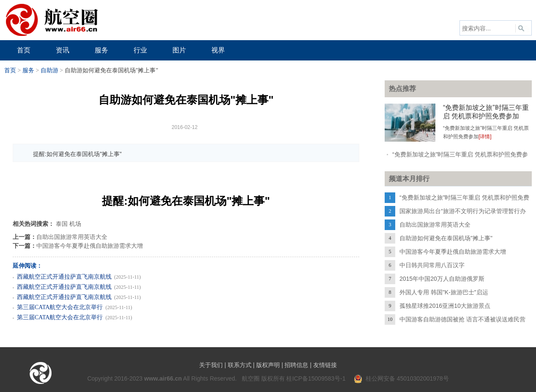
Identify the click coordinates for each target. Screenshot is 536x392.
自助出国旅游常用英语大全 (72, 237)
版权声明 (268, 365)
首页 (10, 70)
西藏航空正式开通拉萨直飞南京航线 (64, 277)
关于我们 (211, 365)
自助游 (49, 70)
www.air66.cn (163, 378)
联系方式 (240, 365)
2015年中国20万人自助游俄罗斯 (442, 279)
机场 (75, 224)
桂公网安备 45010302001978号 (401, 378)
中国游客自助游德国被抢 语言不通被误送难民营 (462, 319)
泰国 (62, 224)
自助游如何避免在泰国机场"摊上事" (446, 238)
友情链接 (325, 365)
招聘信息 (296, 365)
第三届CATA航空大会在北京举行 (60, 307)
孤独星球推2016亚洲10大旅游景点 (445, 306)
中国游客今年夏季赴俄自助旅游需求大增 (90, 246)
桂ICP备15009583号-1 (316, 378)
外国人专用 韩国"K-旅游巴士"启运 (444, 292)
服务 (28, 70)
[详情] (485, 137)
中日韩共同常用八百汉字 (432, 265)
